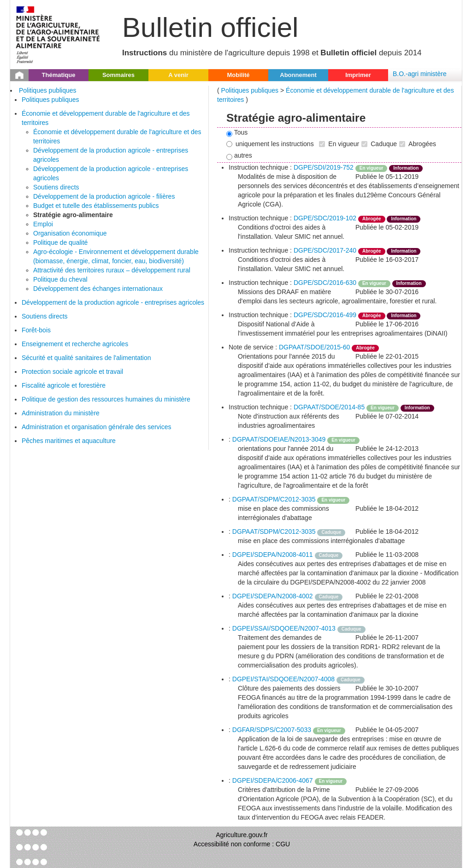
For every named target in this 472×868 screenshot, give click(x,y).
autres (239, 156)
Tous (237, 133)
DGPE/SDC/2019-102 (325, 218)
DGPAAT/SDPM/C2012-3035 (274, 499)
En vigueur (339, 144)
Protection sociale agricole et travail (72, 372)
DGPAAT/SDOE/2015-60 (314, 347)
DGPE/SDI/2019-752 (324, 167)
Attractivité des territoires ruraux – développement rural (112, 270)
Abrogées (418, 144)
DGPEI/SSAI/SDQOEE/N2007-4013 (284, 628)
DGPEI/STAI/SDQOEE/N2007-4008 (283, 679)
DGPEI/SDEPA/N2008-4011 (273, 555)
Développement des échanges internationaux (98, 289)
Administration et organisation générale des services (97, 427)
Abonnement (298, 75)
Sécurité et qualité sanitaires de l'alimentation (86, 358)
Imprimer (358, 75)
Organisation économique (70, 233)
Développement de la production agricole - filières (104, 196)
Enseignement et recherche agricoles (75, 344)
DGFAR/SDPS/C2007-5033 (272, 730)
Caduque (379, 144)
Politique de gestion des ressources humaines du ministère (106, 399)
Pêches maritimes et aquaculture (69, 441)
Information (406, 168)
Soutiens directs (56, 187)
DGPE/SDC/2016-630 (325, 283)
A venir (178, 75)
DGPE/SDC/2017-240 (325, 250)
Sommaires (118, 75)
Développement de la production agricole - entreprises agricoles (113, 302)
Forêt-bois (36, 330)
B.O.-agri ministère (420, 74)
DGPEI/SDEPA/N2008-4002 (273, 596)
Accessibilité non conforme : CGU (242, 844)
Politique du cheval (60, 279)
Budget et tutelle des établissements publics (96, 206)
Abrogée (372, 219)
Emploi (43, 224)
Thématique (59, 75)
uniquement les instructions (270, 144)
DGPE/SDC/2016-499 (325, 315)
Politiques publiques (48, 90)
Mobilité (238, 75)
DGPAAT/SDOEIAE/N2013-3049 (279, 439)
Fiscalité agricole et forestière (64, 385)
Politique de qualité (60, 242)
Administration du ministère (61, 413)
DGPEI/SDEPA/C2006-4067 (273, 780)
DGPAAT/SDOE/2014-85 (329, 407)
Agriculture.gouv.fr (242, 835)
